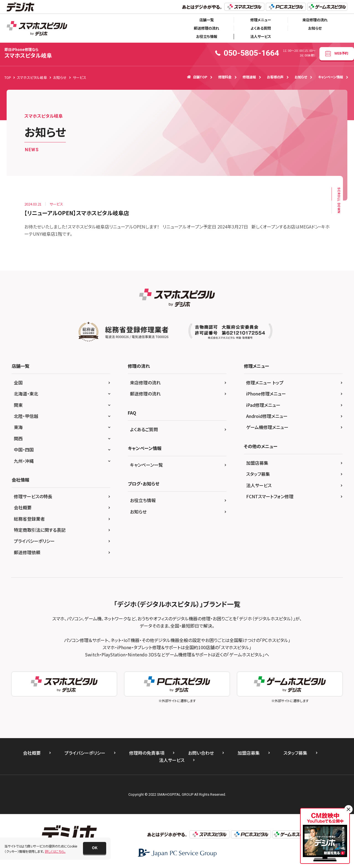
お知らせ (315, 28)
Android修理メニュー (267, 416)
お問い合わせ (201, 753)
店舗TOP (197, 77)
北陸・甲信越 (26, 416)
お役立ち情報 (207, 36)
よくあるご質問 (144, 429)
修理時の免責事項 (147, 753)
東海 (18, 427)
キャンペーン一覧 (146, 465)
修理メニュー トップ (265, 382)
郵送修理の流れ (206, 28)
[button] (95, 848)
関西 (18, 438)
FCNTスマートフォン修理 (270, 496)
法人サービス (261, 36)
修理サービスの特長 (33, 496)
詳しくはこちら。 (55, 851)
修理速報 (249, 77)
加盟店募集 (257, 463)
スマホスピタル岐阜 (28, 53)
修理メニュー (261, 20)
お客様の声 (275, 77)
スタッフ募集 (258, 474)
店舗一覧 (207, 20)
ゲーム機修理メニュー (267, 427)
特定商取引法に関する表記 (40, 530)
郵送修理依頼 (27, 552)
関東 (18, 405)
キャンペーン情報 (330, 77)
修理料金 (225, 77)
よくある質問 (261, 28)
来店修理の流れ (315, 20)
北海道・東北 (26, 394)
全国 (18, 382)
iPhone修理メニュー (266, 394)
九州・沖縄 (24, 461)
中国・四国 (24, 450)
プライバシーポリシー (34, 541)
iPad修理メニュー (263, 405)
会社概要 (23, 507)
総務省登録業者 (29, 519)
